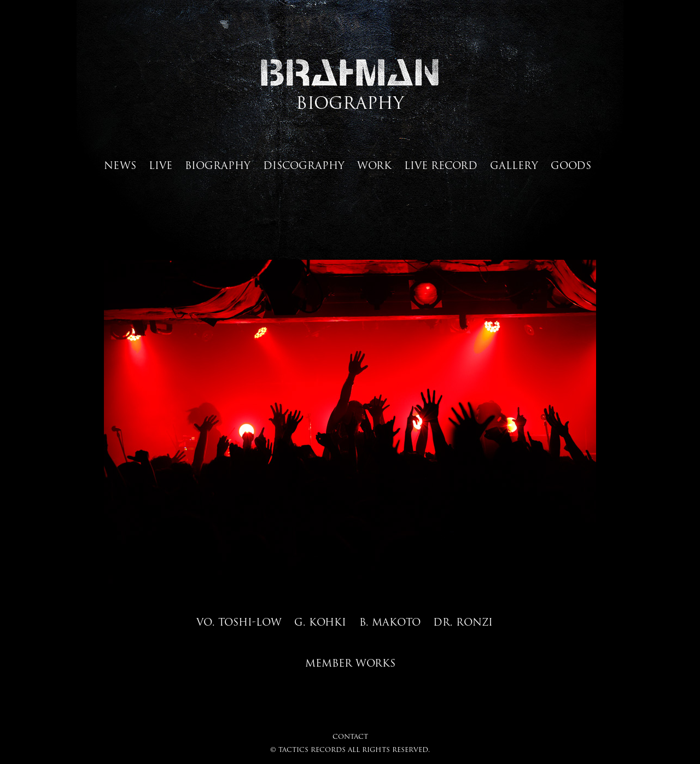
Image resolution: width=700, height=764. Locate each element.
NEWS (120, 165)
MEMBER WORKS (350, 663)
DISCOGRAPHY (304, 165)
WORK (374, 165)
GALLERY (514, 165)
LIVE (161, 165)
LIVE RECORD (441, 165)
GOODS (571, 165)
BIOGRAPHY (218, 165)
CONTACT (350, 736)
